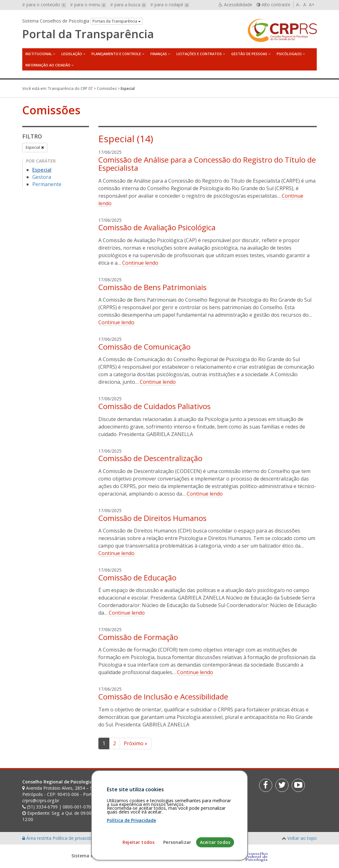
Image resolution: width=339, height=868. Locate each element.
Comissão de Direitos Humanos (152, 518)
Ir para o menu (88, 5)
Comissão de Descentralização (150, 458)
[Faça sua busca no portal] (189, 784)
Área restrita (37, 838)
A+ (312, 5)
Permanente (47, 184)
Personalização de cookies (126, 838)
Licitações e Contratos (199, 54)
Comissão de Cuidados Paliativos (154, 406)
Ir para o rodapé (170, 5)
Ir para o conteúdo (44, 5)
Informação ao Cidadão (48, 65)
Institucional (39, 54)
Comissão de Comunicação (144, 347)
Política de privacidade (76, 838)
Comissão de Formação (138, 637)
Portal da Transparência (88, 34)
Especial (35, 147)
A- (298, 5)
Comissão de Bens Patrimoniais (152, 287)
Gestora (42, 177)
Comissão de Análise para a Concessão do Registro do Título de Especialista (207, 164)
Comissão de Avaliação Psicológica (157, 227)
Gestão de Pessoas (249, 54)
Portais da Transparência (117, 21)
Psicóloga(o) (289, 54)
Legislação (72, 54)
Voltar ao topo (302, 838)
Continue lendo (140, 263)
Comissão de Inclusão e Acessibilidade (163, 696)
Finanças (159, 54)
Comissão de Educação (137, 577)
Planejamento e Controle (116, 54)
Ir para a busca (128, 5)
